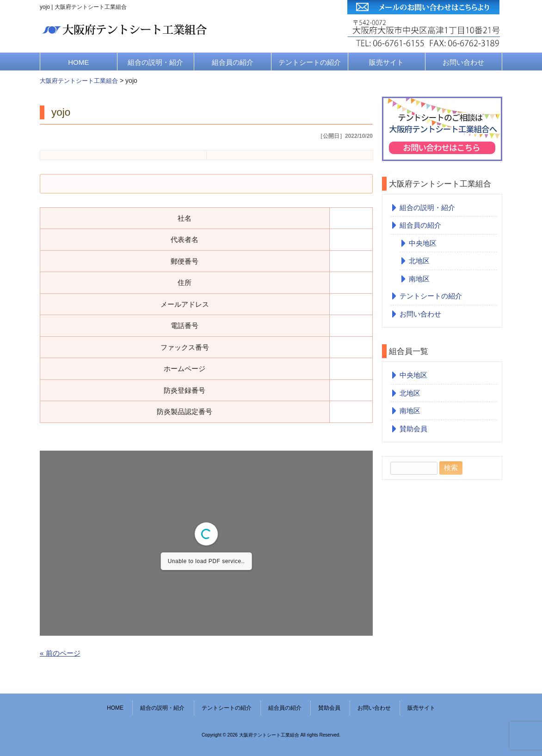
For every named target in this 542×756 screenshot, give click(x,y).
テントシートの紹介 (310, 62)
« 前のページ (60, 653)
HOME (78, 62)
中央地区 (423, 243)
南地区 (419, 279)
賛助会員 (413, 429)
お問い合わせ (463, 62)
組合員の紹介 (233, 62)
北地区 (419, 261)
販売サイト (386, 62)
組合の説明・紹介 (155, 62)
